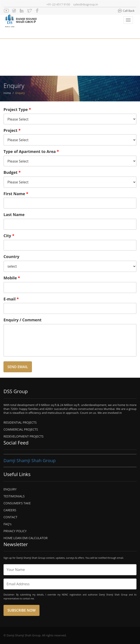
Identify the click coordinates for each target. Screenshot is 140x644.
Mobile (12, 278)
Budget (12, 172)
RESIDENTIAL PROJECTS (20, 422)
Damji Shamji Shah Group (30, 460)
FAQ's (8, 524)
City (9, 236)
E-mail (11, 299)
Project (12, 130)
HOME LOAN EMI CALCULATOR (26, 538)
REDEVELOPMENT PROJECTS (23, 436)
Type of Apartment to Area (31, 151)
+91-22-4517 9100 (58, 4)
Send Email (18, 367)
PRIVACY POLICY (15, 531)
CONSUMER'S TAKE (17, 503)
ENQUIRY (10, 489)
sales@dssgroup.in (86, 4)
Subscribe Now (22, 610)
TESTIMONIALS (14, 496)
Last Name (14, 215)
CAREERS (10, 510)
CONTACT (10, 517)
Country (11, 257)
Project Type (17, 109)
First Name (16, 194)
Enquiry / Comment (22, 320)
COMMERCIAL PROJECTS (21, 429)
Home (7, 93)
